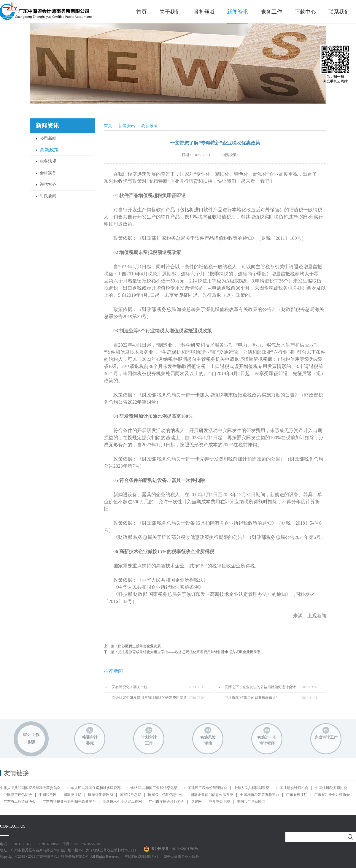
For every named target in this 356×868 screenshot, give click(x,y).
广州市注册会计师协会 (166, 802)
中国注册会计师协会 (292, 788)
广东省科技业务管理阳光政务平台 (69, 802)
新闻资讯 (127, 126)
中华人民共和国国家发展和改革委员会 (30, 788)
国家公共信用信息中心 (166, 795)
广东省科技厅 (297, 795)
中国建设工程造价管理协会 (206, 788)
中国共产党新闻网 (251, 802)
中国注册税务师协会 (331, 788)
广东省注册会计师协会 (332, 795)
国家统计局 (72, 795)
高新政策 (150, 126)
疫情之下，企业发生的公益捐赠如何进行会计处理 (263, 687)
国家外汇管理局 (101, 795)
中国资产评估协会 (18, 795)
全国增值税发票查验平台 (260, 795)
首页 (142, 12)
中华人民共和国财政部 (252, 788)
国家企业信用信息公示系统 (212, 795)
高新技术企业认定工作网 (122, 802)
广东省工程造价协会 (20, 802)
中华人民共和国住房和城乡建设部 (94, 788)
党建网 (196, 802)
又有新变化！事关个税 (130, 687)
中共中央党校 (219, 802)
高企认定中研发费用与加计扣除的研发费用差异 (149, 698)
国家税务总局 (131, 795)
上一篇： (132, 646)
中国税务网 (48, 795)
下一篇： (182, 652)
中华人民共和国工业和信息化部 (152, 788)
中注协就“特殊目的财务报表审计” (251, 698)
